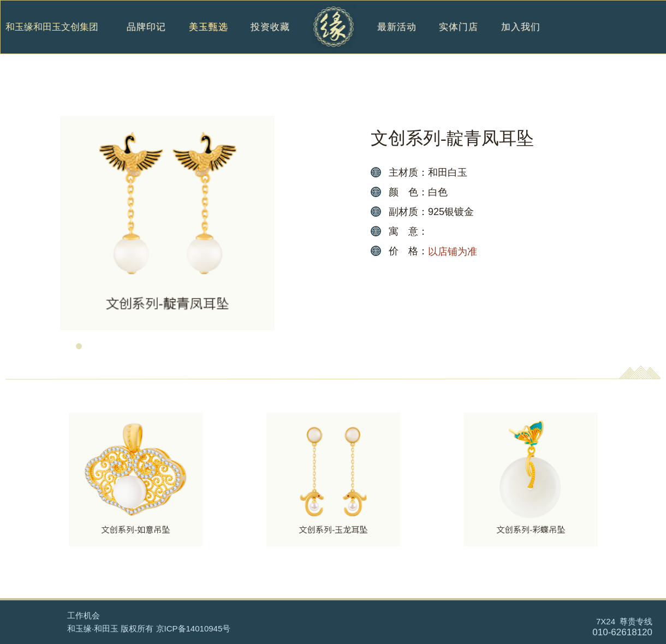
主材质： (408, 172)
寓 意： (408, 231)
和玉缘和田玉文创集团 (52, 27)
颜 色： (408, 192)
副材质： (408, 212)
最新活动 (397, 38)
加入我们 (521, 38)
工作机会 (84, 615)
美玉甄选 (209, 38)
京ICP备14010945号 (194, 628)
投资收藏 (270, 38)
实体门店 (459, 38)
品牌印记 (146, 38)
